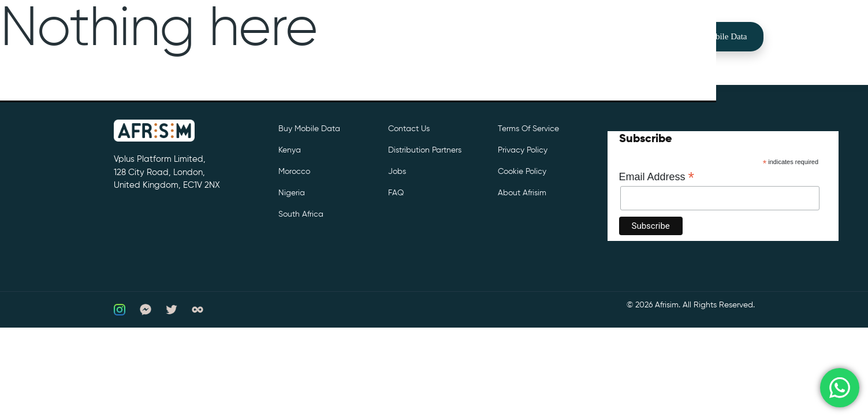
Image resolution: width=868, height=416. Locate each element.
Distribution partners (425, 150)
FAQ (396, 193)
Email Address (657, 177)
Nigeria (292, 193)
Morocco (294, 172)
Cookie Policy (522, 172)
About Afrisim (522, 193)
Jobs (397, 172)
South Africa (301, 214)
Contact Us (409, 129)
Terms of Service (528, 129)
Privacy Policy (523, 150)
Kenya (290, 150)
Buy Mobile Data (717, 36)
